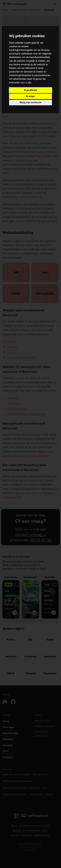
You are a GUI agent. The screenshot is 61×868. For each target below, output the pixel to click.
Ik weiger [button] (30, 96)
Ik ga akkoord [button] (30, 90)
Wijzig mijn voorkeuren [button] (30, 102)
